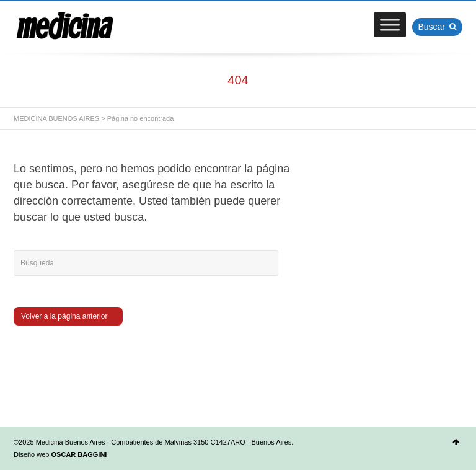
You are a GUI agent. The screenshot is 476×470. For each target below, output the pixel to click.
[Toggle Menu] (390, 24)
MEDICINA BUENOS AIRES (56, 118)
